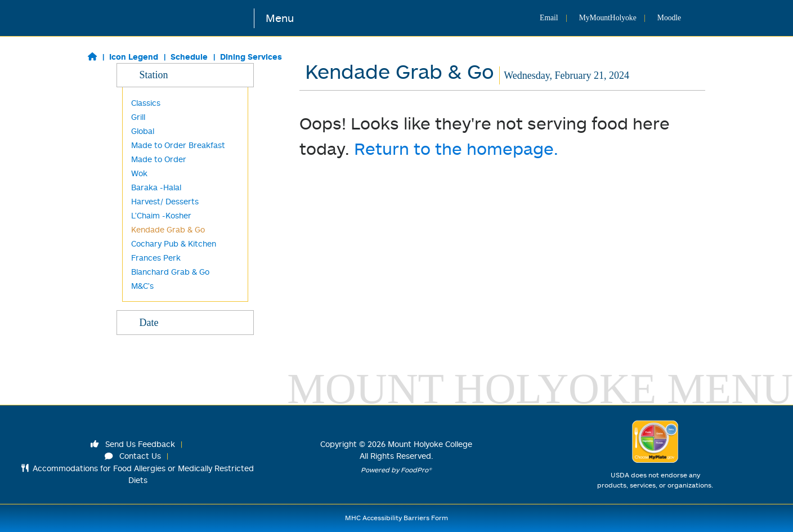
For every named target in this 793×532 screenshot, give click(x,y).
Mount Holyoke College (430, 444)
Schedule (189, 57)
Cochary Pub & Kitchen (174, 243)
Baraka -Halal (156, 187)
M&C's (142, 286)
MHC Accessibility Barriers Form (396, 518)
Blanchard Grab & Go (170, 272)
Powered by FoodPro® (396, 470)
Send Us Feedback (133, 444)
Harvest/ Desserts (165, 201)
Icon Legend (134, 57)
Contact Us (133, 456)
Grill (138, 117)
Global (143, 131)
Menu (280, 18)
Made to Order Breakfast (178, 145)
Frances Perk (156, 258)
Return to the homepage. (456, 148)
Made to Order (159, 159)
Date (185, 322)
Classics (146, 103)
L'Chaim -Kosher (161, 215)
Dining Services (251, 57)
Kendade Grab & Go (168, 229)
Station (185, 74)
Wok (139, 173)
